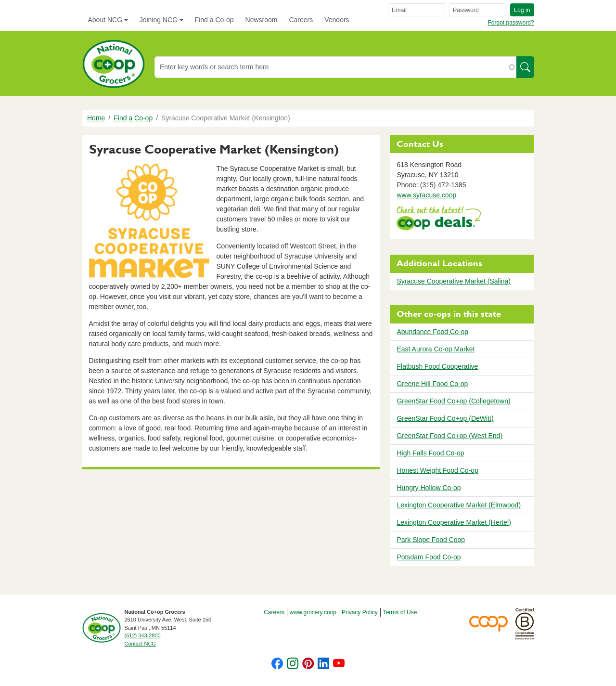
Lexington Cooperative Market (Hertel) (454, 522)
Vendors (337, 20)
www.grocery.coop (313, 612)
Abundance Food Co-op (432, 332)
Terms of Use (400, 612)
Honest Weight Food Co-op (437, 470)
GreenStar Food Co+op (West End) (449, 436)
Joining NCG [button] (159, 20)
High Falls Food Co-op (430, 453)
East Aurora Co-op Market (436, 349)
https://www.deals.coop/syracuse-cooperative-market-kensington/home (439, 219)
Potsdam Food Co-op (429, 557)
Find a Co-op (214, 20)
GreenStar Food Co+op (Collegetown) (453, 401)
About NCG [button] (105, 20)
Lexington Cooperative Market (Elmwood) (459, 505)
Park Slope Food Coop (431, 540)
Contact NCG (140, 644)
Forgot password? (511, 23)
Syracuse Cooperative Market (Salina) (454, 281)
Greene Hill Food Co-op (432, 384)
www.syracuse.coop (426, 195)
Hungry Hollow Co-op (429, 488)
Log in (522, 10)
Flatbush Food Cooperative (437, 366)
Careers (301, 20)
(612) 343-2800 (143, 635)
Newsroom (262, 20)
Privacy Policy (360, 612)
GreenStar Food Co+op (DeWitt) (445, 418)
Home (96, 118)
